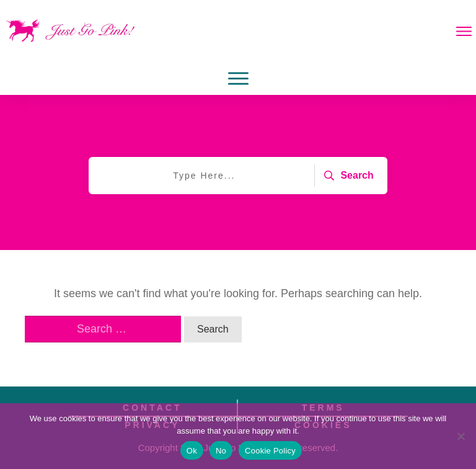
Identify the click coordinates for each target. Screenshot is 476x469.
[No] (461, 436)
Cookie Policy (270, 451)
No (221, 451)
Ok (192, 451)
